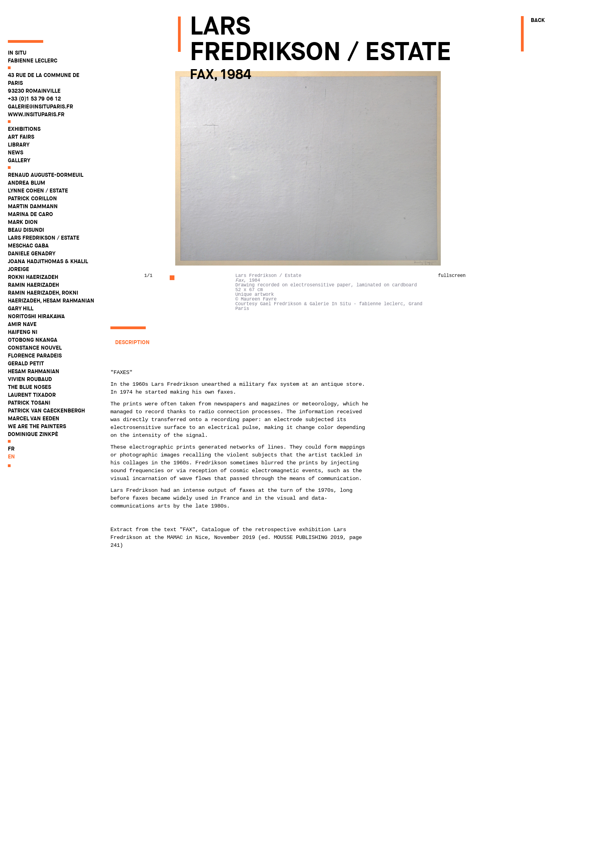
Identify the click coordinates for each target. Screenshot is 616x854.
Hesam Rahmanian (34, 343)
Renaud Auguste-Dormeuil (46, 147)
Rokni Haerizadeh (33, 249)
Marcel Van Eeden (34, 390)
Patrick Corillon (32, 170)
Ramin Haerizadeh (33, 257)
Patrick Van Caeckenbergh (46, 382)
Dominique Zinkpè (33, 406)
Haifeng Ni (23, 304)
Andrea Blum (27, 154)
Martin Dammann (33, 178)
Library (19, 116)
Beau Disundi (26, 202)
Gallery (19, 132)
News (16, 124)
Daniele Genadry (32, 225)
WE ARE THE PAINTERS (37, 398)
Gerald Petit (26, 335)
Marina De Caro (30, 186)
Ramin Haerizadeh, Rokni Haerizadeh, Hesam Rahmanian (51, 268)
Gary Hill (21, 280)
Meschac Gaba (28, 217)
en (11, 428)
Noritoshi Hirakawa (36, 288)
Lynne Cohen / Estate (38, 162)
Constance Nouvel (35, 319)
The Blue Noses (29, 359)
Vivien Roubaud (30, 351)
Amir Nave (22, 296)
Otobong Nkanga (33, 312)
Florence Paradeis (35, 327)
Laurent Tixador (32, 367)
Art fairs (21, 108)
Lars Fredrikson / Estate (44, 209)
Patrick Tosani (29, 374)
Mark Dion (23, 194)
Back (538, 20)
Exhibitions (24, 101)
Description (132, 342)
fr (11, 420)
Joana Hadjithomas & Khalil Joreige (48, 237)
